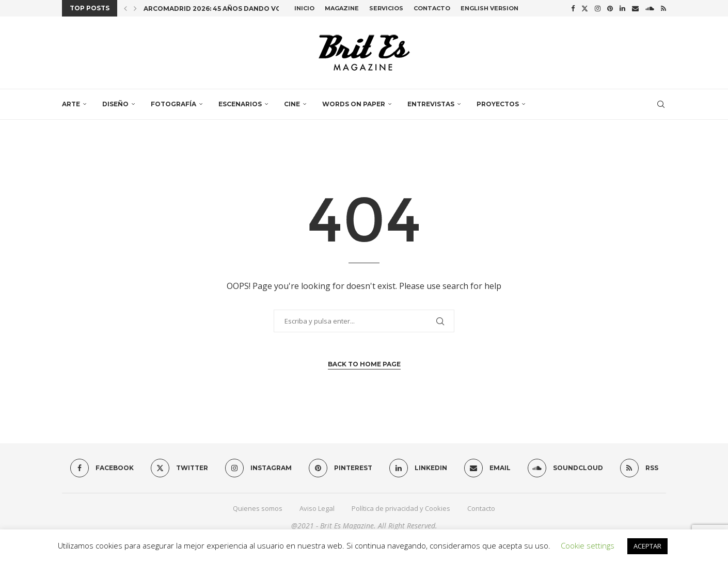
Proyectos (498, 104)
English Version (489, 8)
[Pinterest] (610, 8)
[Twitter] (585, 8)
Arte (71, 104)
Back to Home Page (364, 364)
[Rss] (663, 8)
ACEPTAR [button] (647, 546)
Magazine (342, 8)
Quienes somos (258, 508)
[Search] (661, 104)
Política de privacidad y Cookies (401, 508)
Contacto (432, 8)
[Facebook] (573, 8)
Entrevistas (431, 104)
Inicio (304, 8)
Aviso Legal (317, 508)
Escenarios (240, 104)
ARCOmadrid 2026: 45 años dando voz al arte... (232, 9)
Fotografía (173, 104)
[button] (125, 8)
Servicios (386, 8)
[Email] (635, 8)
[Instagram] (598, 8)
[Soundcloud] (650, 8)
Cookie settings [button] (588, 545)
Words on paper (354, 104)
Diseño (115, 104)
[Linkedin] (622, 8)
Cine (292, 104)
